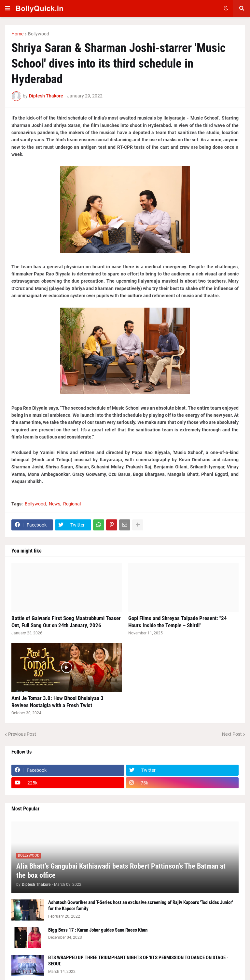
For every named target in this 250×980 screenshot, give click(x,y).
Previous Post (22, 734)
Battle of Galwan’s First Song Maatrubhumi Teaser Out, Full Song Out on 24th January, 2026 (66, 622)
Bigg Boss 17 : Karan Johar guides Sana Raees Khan (98, 930)
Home (17, 34)
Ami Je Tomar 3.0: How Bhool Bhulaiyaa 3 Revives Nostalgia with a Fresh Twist (57, 702)
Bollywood (39, 34)
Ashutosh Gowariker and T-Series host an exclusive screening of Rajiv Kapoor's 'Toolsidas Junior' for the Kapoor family (140, 906)
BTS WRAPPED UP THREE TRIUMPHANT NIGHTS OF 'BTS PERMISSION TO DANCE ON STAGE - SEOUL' (138, 961)
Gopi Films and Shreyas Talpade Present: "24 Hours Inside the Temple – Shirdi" (178, 622)
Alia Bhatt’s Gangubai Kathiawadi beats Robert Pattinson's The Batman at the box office (121, 871)
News (55, 504)
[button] (7, 8)
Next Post (232, 734)
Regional (72, 504)
